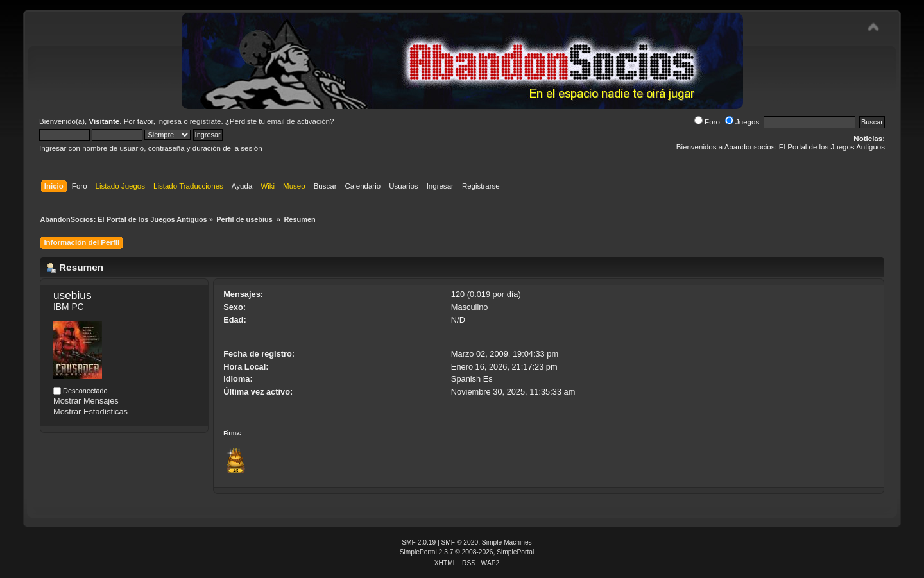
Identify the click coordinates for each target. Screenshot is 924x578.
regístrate (206, 121)
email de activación (298, 121)
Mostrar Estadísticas (90, 412)
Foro (707, 122)
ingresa (169, 121)
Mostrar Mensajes (86, 401)
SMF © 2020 (460, 542)
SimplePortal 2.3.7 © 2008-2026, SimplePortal (467, 552)
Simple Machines (507, 542)
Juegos (742, 122)
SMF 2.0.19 (419, 542)
